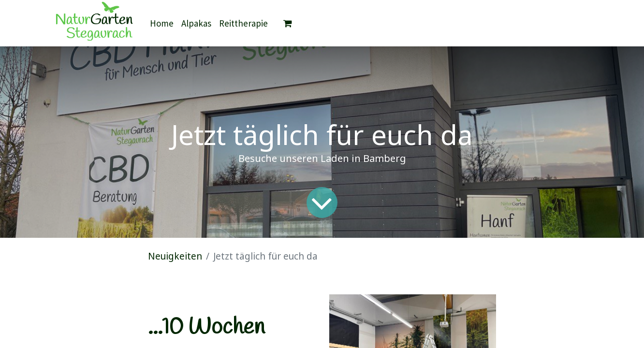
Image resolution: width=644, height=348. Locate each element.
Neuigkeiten (175, 256)
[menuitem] (162, 23)
